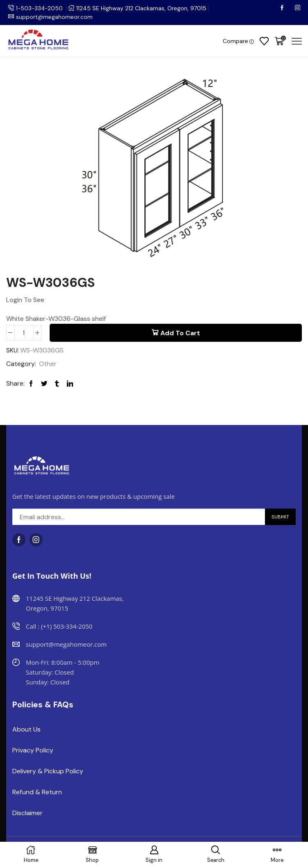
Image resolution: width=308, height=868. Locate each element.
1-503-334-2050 (40, 8)
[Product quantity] (24, 333)
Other (48, 364)
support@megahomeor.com (55, 17)
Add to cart (180, 333)
